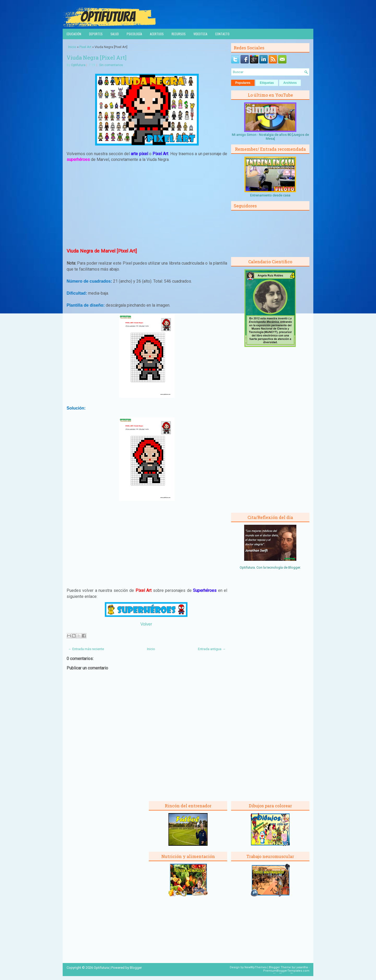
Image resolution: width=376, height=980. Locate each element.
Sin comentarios (111, 65)
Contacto (222, 34)
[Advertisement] (147, 205)
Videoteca (200, 34)
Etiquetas (267, 83)
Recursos (179, 34)
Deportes (96, 34)
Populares (243, 83)
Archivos (290, 83)
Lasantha (302, 967)
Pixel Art (85, 47)
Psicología (134, 34)
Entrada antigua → (212, 649)
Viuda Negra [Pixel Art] (96, 57)
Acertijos (157, 34)
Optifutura (78, 65)
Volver (146, 624)
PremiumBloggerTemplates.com (286, 971)
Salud (115, 34)
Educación (74, 34)
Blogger (294, 567)
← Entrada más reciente (86, 649)
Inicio (72, 47)
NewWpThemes (255, 967)
